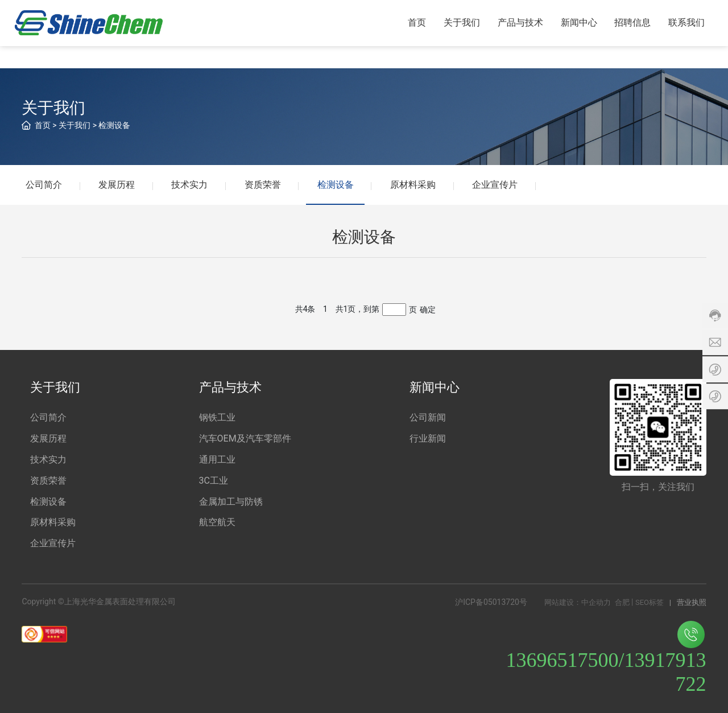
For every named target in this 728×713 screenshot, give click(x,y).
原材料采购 (416, 185)
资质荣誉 (264, 185)
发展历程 (118, 185)
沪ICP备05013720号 (491, 603)
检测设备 (114, 125)
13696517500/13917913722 (606, 659)
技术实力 (191, 185)
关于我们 (75, 125)
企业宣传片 (498, 185)
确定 (428, 310)
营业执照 (692, 603)
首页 (43, 125)
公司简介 (44, 185)
